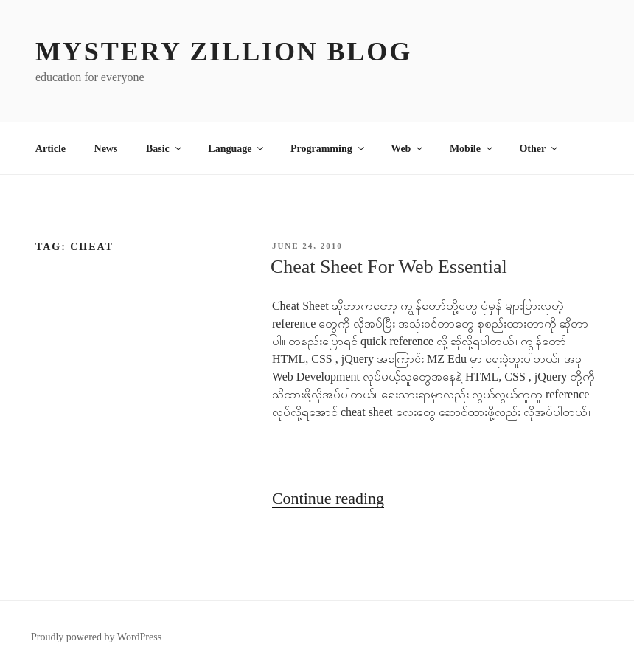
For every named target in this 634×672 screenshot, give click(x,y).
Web (408, 149)
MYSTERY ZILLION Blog (224, 52)
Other (539, 149)
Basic (165, 149)
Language (237, 149)
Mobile (472, 149)
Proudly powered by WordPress (96, 637)
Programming (328, 149)
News (106, 149)
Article (50, 149)
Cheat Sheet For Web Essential (389, 267)
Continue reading (328, 498)
